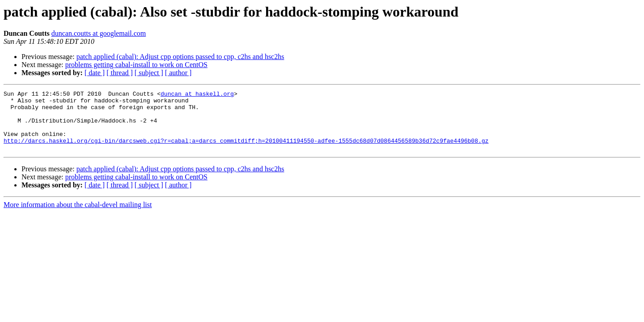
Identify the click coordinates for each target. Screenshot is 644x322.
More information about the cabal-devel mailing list (78, 217)
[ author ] (178, 73)
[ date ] (95, 73)
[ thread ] (120, 73)
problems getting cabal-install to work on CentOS (136, 65)
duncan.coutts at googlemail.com (99, 33)
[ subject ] (149, 73)
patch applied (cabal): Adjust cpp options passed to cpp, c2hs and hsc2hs (180, 57)
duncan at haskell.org (197, 95)
